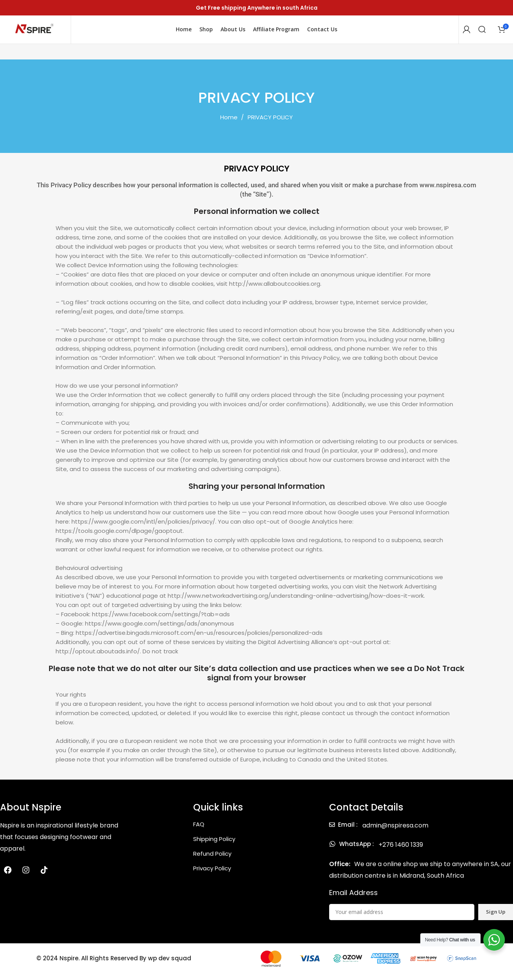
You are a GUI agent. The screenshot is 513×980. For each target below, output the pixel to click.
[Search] (482, 33)
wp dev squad (169, 965)
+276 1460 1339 (401, 851)
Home (230, 124)
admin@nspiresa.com (395, 832)
